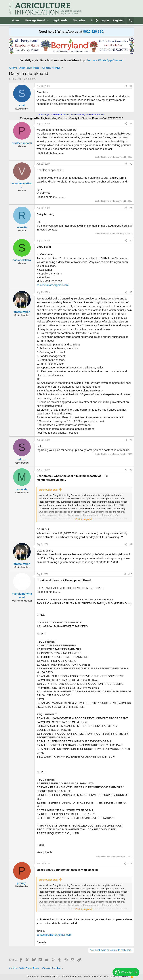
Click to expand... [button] (85, 519)
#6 (131, 292)
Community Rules (72, 976)
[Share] (126, 86)
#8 (131, 470)
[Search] (130, 20)
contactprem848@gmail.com (54, 935)
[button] (48, 20)
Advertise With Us (50, 976)
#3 (131, 164)
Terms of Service (93, 976)
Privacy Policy (111, 976)
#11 (130, 864)
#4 (131, 208)
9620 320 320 (93, 32)
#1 (131, 86)
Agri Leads (60, 20)
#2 (131, 124)
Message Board (35, 20)
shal (14, 79)
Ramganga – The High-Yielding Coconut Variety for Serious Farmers (71, 115)
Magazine (79, 20)
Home (16, 20)
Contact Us (32, 976)
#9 (131, 544)
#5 (131, 241)
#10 (130, 574)
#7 (131, 440)
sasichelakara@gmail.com (53, 285)
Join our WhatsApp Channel (105, 60)
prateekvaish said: (48, 490)
